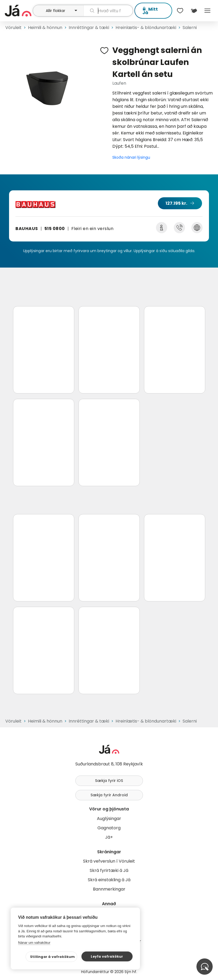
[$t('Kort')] (194, 11)
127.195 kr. (176, 203)
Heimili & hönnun (45, 28)
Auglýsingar (109, 819)
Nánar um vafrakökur (34, 943)
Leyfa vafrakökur (107, 956)
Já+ (109, 837)
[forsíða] (18, 11)
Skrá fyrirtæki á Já (109, 870)
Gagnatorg (109, 828)
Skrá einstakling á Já (109, 880)
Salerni (190, 28)
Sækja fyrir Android (109, 795)
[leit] (108, 11)
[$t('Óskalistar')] (180, 11)
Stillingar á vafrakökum (53, 957)
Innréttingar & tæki (89, 28)
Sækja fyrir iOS (109, 781)
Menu (207, 11)
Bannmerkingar (109, 889)
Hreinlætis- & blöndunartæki (146, 28)
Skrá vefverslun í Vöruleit (109, 861)
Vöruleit (13, 28)
